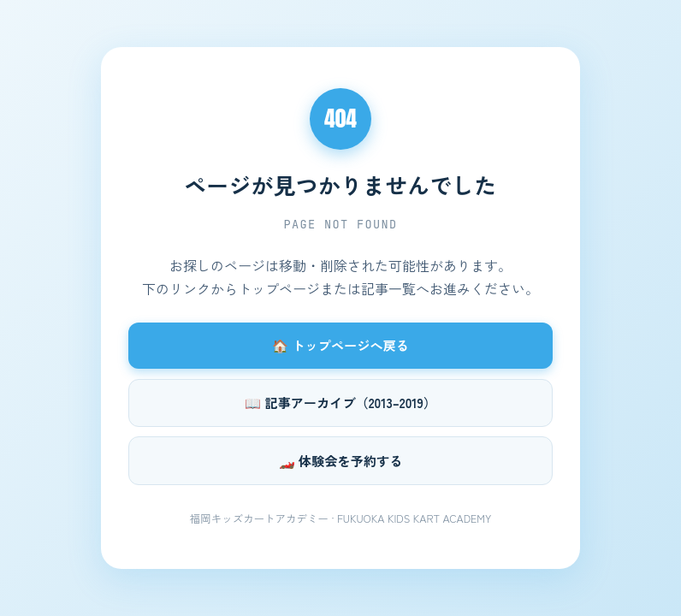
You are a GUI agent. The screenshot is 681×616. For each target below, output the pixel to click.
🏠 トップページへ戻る (340, 345)
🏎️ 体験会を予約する (341, 460)
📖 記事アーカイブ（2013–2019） (340, 402)
